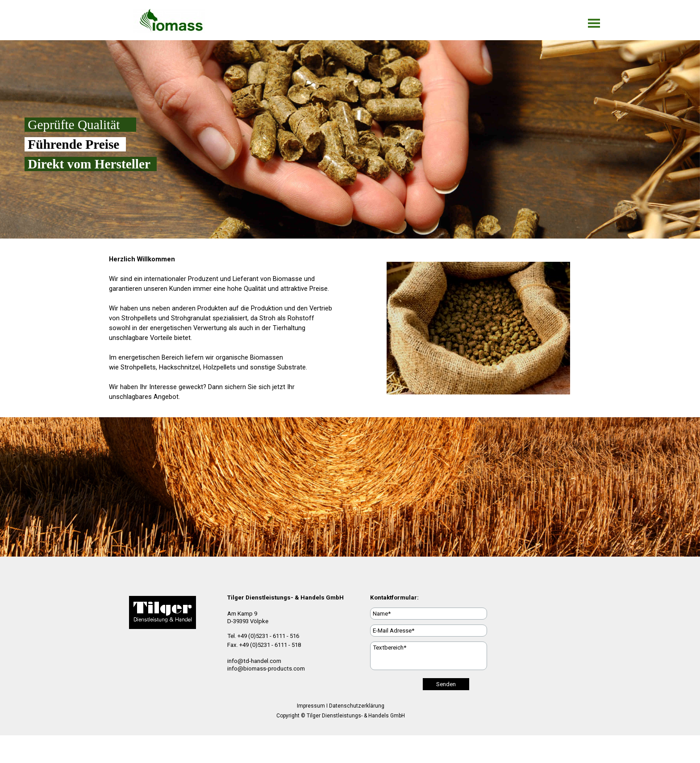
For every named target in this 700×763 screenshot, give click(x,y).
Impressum (311, 706)
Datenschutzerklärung (357, 706)
